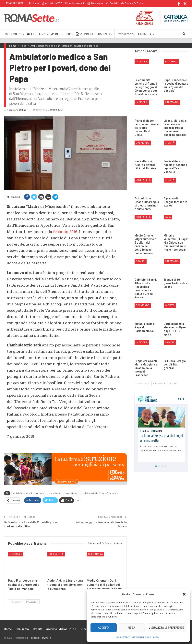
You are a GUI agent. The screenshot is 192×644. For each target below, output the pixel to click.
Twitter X (47, 638)
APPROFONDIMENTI (93, 34)
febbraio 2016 (65, 232)
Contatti (112, 3)
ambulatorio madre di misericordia (29, 493)
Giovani (141, 261)
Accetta (104, 628)
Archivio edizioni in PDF (62, 629)
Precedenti (16, 602)
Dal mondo (172, 102)
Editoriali (16, 554)
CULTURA (36, 34)
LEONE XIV (146, 34)
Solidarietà (56, 554)
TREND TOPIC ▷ (127, 34)
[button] (184, 594)
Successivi (32, 602)
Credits (38, 629)
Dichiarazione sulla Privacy (145, 637)
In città (170, 143)
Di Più (126, 3)
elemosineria (55, 493)
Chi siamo (22, 629)
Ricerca (86, 629)
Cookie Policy (123, 637)
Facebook (35, 638)
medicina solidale (90, 493)
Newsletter (96, 3)
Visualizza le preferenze (166, 628)
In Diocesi (142, 62)
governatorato (71, 493)
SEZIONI (13, 34)
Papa (168, 217)
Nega (132, 628)
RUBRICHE (61, 34)
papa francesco (109, 493)
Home (34, 3)
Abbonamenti (75, 3)
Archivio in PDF (52, 3)
